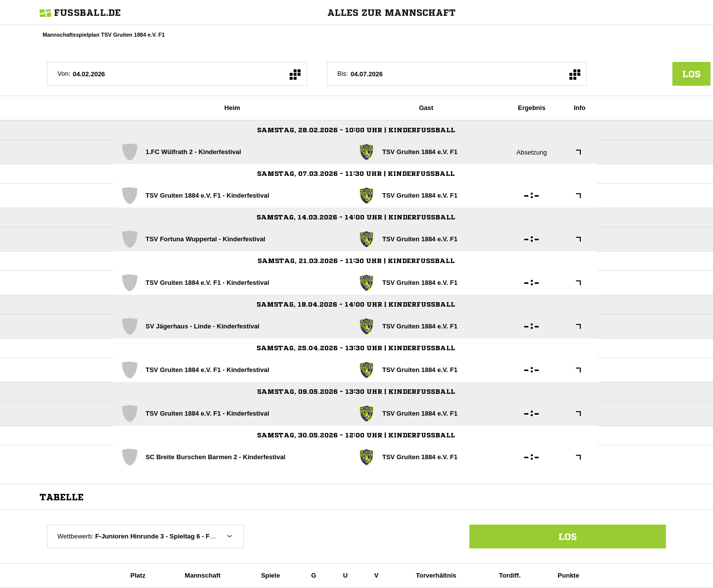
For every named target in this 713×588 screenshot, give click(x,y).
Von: (64, 74)
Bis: (343, 74)
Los (568, 536)
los (691, 74)
